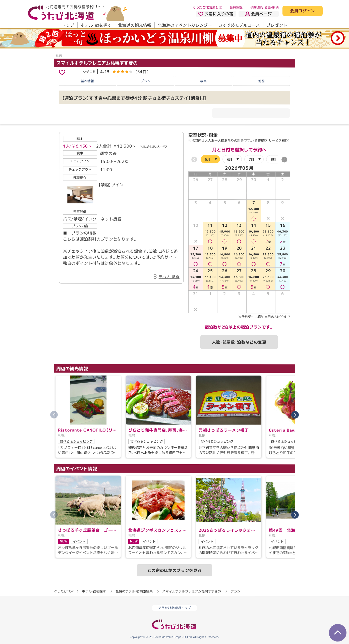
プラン (146, 81)
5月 (208, 159)
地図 (261, 81)
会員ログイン (303, 11)
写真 (203, 81)
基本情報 (87, 81)
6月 (230, 159)
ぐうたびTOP (64, 591)
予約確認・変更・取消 (264, 7)
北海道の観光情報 (135, 25)
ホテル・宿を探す (96, 25)
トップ (68, 25)
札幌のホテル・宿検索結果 (134, 591)
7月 (251, 159)
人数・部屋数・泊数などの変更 (239, 342)
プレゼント (277, 25)
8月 (273, 159)
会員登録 (236, 7)
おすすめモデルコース (239, 25)
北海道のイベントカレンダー (185, 25)
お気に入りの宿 (216, 14)
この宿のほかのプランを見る (174, 570)
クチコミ (89, 72)
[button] (284, 159)
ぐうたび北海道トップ (174, 608)
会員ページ (259, 14)
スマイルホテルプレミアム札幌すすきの (97, 63)
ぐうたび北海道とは (207, 7)
